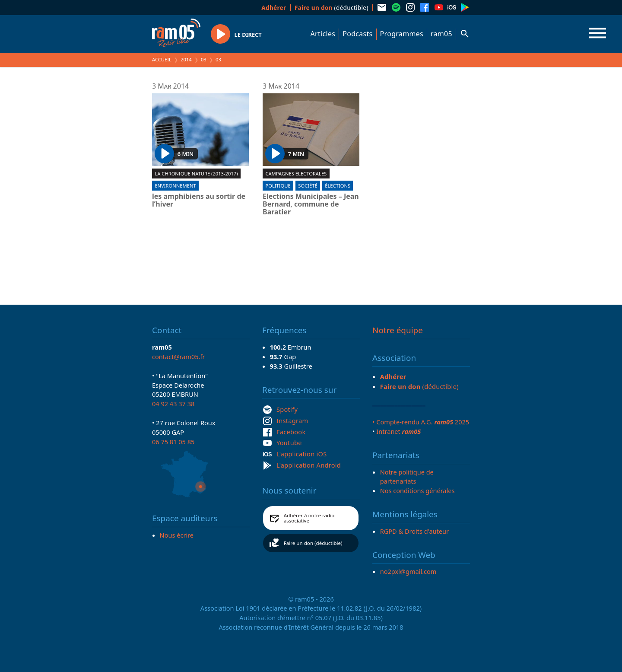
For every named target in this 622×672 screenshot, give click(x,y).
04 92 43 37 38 (173, 404)
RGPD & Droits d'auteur (414, 531)
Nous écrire (177, 535)
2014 (186, 59)
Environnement (175, 186)
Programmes (402, 34)
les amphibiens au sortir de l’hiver (199, 200)
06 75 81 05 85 (173, 442)
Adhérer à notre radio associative (309, 518)
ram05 (441, 34)
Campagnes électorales (296, 174)
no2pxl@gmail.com (408, 571)
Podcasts (357, 34)
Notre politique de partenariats (407, 477)
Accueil (162, 59)
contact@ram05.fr (179, 357)
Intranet (398, 431)
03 (204, 59)
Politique (278, 186)
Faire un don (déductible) (313, 543)
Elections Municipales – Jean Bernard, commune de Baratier (311, 204)
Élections (338, 186)
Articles (323, 34)
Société (308, 186)
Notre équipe (398, 330)
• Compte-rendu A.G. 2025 (421, 422)
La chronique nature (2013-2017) (196, 174)
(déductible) (332, 8)
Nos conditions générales (417, 490)
